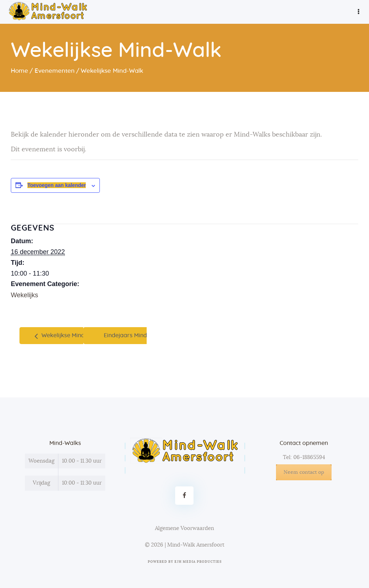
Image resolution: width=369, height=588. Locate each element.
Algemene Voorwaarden (184, 528)
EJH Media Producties (198, 562)
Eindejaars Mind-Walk (134, 335)
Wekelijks (25, 295)
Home (19, 71)
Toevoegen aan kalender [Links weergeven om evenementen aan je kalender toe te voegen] (57, 185)
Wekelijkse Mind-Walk (70, 335)
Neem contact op (304, 472)
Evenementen (55, 71)
